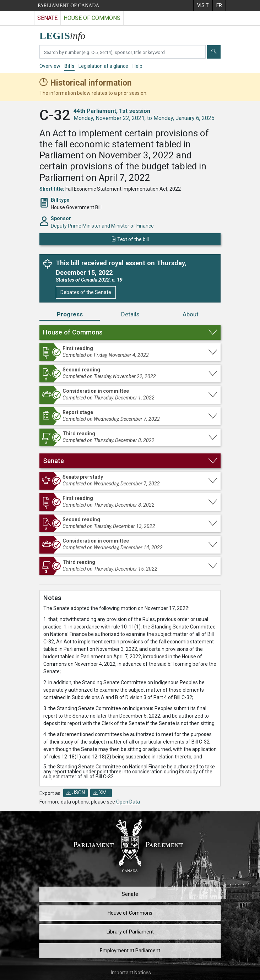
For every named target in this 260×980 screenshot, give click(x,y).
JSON (75, 793)
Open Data (128, 802)
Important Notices (131, 973)
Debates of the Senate (86, 292)
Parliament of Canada (68, 6)
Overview (50, 66)
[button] (130, 332)
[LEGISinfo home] (67, 34)
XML (101, 793)
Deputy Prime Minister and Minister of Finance (102, 226)
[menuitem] (203, 6)
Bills (69, 66)
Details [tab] (130, 314)
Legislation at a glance (103, 66)
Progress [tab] (70, 314)
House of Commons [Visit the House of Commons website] (92, 18)
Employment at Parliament (130, 951)
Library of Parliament (130, 932)
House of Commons (130, 913)
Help (137, 66)
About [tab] (191, 314)
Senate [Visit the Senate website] (47, 18)
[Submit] (214, 52)
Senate (130, 894)
